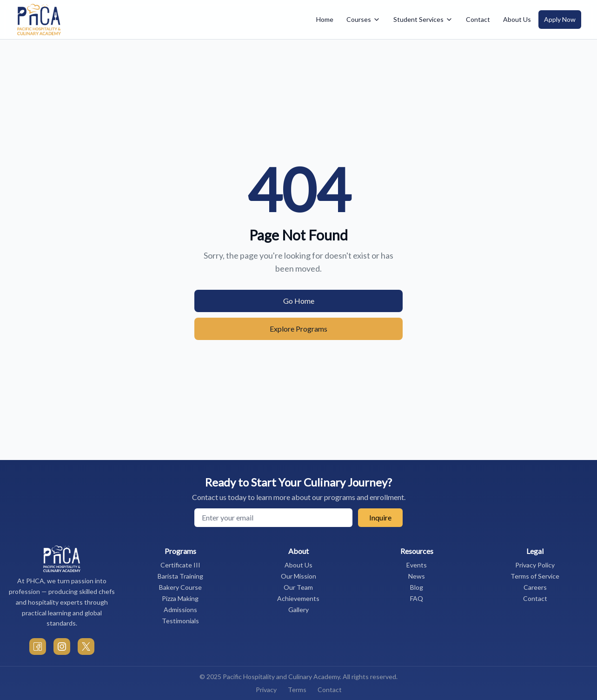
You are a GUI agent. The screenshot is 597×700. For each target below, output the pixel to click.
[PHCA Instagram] (62, 647)
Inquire (380, 517)
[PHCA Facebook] (38, 647)
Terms (297, 690)
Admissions (180, 610)
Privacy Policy (535, 565)
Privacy (266, 690)
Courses (363, 19)
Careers (535, 587)
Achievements (298, 598)
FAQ (417, 598)
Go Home (299, 301)
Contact (478, 19)
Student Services (423, 19)
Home (325, 19)
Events (417, 565)
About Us (517, 19)
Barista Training (180, 576)
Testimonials (180, 621)
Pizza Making (180, 598)
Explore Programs (298, 329)
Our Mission (298, 576)
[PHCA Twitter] (86, 647)
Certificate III (180, 565)
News (417, 576)
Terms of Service (535, 576)
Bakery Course (180, 587)
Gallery (298, 610)
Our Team (298, 587)
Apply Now (560, 19)
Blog (417, 587)
